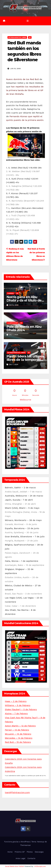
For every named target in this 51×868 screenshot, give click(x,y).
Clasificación (13, 323)
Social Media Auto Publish (15, 866)
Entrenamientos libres (17, 37)
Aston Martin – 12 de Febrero (20, 726)
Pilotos (30, 852)
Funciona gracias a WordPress (17, 842)
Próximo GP (20, 852)
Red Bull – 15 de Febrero (18, 742)
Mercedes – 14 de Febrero (19, 738)
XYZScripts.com (40, 866)
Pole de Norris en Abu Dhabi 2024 (24, 328)
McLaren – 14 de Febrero (18, 734)
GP (30, 37)
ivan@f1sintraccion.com (17, 792)
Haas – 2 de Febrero (16, 701)
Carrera (11, 293)
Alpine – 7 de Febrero (16, 714)
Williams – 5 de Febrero (18, 705)
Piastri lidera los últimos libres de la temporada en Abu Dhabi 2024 (26, 360)
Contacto (31, 858)
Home (10, 852)
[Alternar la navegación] (28, 21)
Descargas (39, 852)
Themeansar (26, 845)
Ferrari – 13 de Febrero (17, 730)
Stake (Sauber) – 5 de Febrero (21, 709)
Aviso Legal (20, 858)
